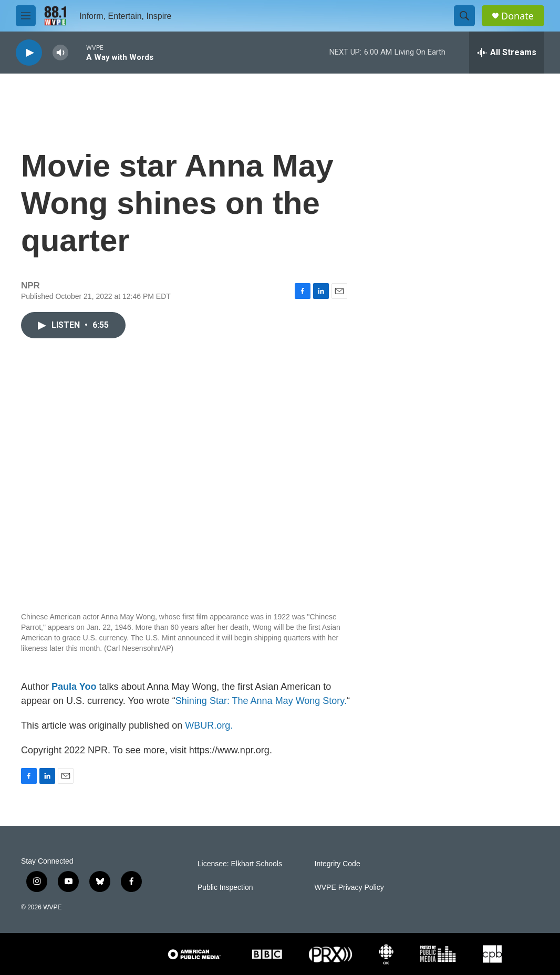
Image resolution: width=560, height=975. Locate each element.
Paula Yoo (74, 687)
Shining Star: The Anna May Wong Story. (261, 701)
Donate (517, 16)
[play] (29, 53)
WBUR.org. (209, 725)
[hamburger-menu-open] (26, 16)
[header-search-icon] (464, 16)
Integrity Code (338, 864)
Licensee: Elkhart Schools (240, 864)
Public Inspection (225, 888)
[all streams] (507, 53)
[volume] (60, 53)
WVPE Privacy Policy (349, 888)
